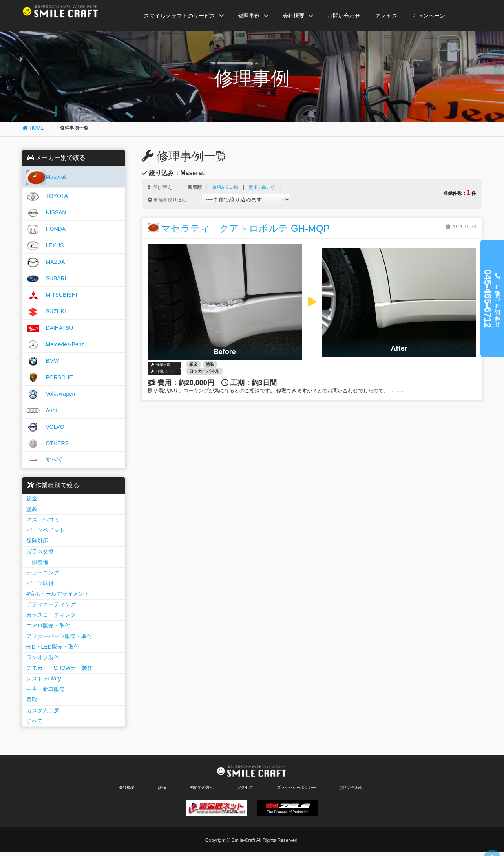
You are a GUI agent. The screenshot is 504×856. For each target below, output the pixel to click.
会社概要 (294, 16)
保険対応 (38, 541)
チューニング (44, 572)
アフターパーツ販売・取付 (60, 636)
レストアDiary (45, 679)
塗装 (33, 509)
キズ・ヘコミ (44, 519)
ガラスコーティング (52, 615)
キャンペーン (429, 16)
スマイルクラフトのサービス (179, 16)
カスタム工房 (44, 710)
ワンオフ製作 (44, 657)
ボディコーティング (52, 604)
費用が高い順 (265, 187)
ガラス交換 (41, 551)
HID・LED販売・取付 (54, 647)
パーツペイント (47, 530)
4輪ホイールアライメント (59, 594)
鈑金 (33, 498)
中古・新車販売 (47, 689)
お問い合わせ (344, 16)
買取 (33, 700)
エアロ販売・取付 (49, 626)
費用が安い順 (226, 187)
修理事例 (249, 16)
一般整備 (38, 562)
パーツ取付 (41, 583)
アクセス (386, 16)
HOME (33, 128)
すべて (36, 721)
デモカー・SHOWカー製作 (61, 668)
